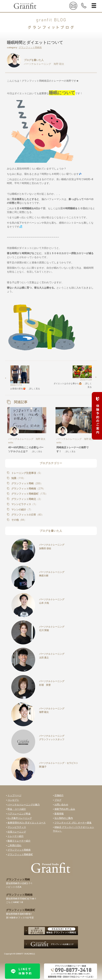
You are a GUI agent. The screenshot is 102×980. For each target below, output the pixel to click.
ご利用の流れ (14, 845)
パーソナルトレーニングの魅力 (24, 805)
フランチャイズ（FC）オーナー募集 (73, 823)
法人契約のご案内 (64, 818)
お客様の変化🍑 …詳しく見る (25, 389)
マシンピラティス (24, 504)
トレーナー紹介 (16, 836)
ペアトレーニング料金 (19, 814)
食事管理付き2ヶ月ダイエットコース (27, 823)
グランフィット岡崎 (27, 483)
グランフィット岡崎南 (30, 47)
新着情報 (59, 814)
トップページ (14, 795)
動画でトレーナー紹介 (19, 841)
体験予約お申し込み (65, 809)
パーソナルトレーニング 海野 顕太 (44, 64)
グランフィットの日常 (27, 515)
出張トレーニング (17, 832)
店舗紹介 (59, 795)
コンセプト (13, 800)
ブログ (58, 800)
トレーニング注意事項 (27, 473)
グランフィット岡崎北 (27, 499)
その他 (19, 520)
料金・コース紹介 (17, 809)
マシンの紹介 (22, 510)
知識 (18, 478)
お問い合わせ (61, 805)
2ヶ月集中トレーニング (20, 818)
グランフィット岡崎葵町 (29, 494)
